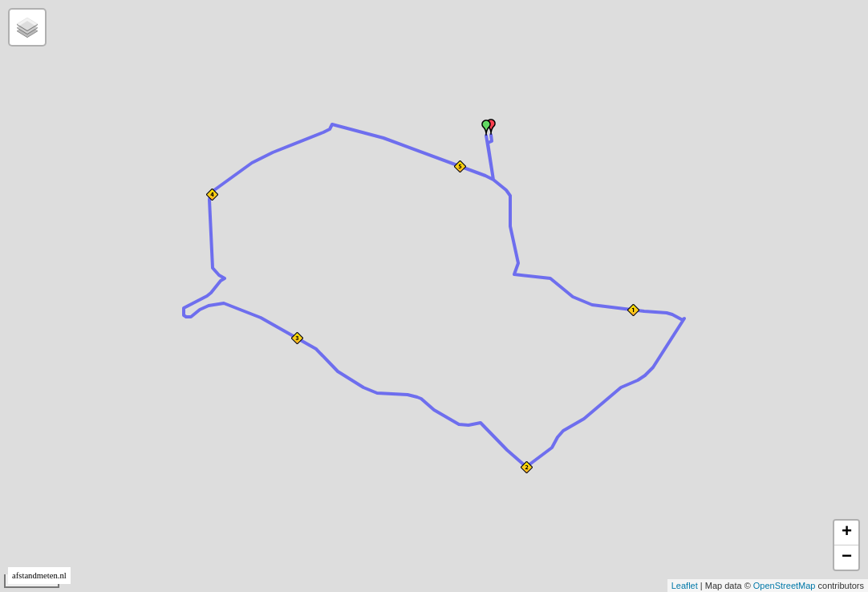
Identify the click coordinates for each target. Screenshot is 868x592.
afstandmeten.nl (39, 576)
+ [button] (847, 533)
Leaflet (685, 586)
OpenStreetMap (785, 586)
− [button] (847, 558)
